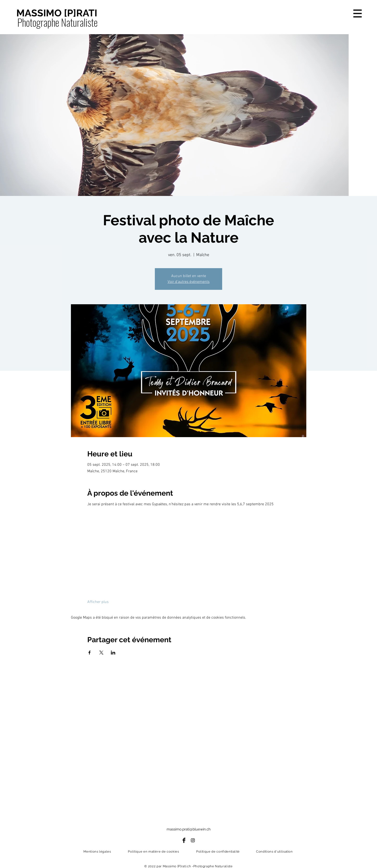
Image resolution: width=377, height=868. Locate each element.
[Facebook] (184, 840)
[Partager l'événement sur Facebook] (90, 653)
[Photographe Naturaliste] (57, 22)
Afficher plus (98, 602)
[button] (358, 14)
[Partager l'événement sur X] (101, 653)
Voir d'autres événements (189, 282)
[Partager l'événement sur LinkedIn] (113, 653)
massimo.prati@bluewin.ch (189, 829)
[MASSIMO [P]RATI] (57, 13)
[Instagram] (193, 840)
